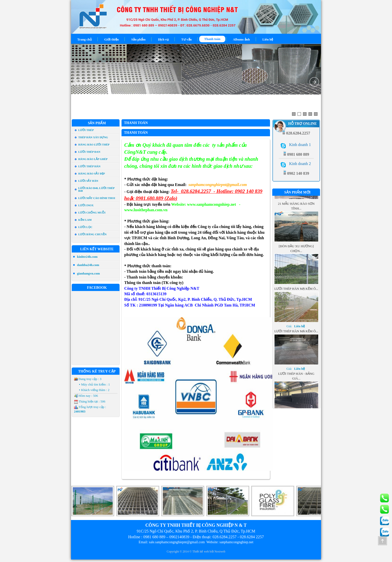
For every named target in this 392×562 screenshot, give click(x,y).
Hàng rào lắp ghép (93, 159)
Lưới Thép (86, 130)
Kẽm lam (85, 220)
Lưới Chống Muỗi (92, 212)
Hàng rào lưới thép (94, 144)
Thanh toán (136, 123)
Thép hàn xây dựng (93, 137)
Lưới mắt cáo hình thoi (97, 198)
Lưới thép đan (89, 152)
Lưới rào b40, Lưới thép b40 (96, 189)
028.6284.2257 (224, 537)
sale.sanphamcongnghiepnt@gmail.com (177, 542)
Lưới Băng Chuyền (92, 234)
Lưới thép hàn (89, 166)
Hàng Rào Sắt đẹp (92, 173)
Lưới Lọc (85, 227)
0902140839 (179, 537)
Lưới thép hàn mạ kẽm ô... (296, 300)
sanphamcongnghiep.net (236, 542)
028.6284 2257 (252, 537)
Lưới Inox (86, 205)
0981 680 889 (154, 537)
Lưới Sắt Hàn (88, 181)
